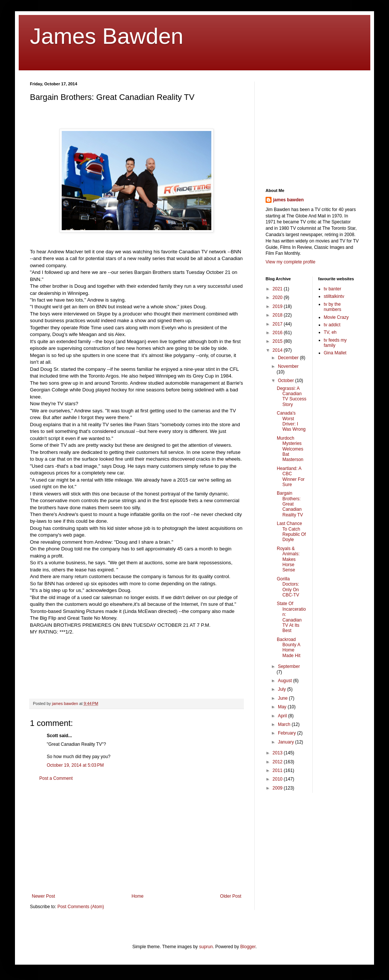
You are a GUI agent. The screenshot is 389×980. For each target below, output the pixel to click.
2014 (278, 350)
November (288, 366)
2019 (278, 306)
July (283, 689)
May (283, 707)
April (283, 716)
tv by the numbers (333, 307)
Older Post (231, 896)
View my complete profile (290, 262)
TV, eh (330, 332)
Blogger (248, 947)
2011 (278, 770)
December (289, 358)
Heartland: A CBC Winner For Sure (291, 477)
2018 (278, 315)
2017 (278, 324)
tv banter (333, 289)
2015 (278, 341)
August (286, 681)
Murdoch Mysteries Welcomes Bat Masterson (290, 449)
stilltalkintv (334, 296)
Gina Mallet (335, 353)
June (283, 698)
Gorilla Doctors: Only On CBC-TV (288, 587)
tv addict (332, 325)
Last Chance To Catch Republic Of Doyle (291, 532)
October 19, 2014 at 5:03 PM (75, 765)
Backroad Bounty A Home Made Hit (289, 648)
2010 (278, 779)
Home (138, 896)
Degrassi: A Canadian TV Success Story (292, 396)
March (285, 724)
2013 (278, 753)
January (287, 742)
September (289, 666)
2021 (278, 289)
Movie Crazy (336, 317)
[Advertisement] (137, 837)
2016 (278, 333)
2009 (278, 788)
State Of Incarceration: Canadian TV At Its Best (291, 617)
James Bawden (107, 36)
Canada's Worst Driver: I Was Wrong (291, 421)
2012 (278, 762)
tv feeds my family (335, 343)
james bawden (288, 200)
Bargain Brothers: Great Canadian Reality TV (290, 504)
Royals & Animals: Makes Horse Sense (288, 559)
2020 (278, 297)
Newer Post (43, 896)
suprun (206, 947)
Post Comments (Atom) (81, 907)
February (287, 733)
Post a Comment (56, 778)
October (287, 381)
